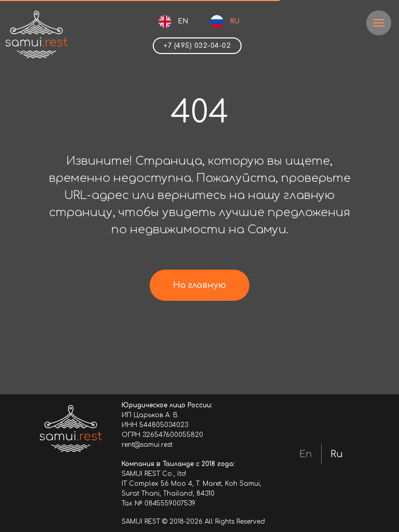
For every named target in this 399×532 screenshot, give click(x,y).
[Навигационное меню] (379, 23)
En (306, 454)
